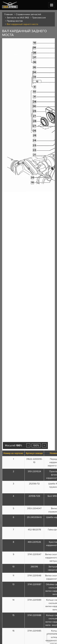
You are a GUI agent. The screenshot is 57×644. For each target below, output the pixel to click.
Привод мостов (15, 21)
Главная (8, 14)
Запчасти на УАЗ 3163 (18, 18)
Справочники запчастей (28, 14)
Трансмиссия (39, 18)
